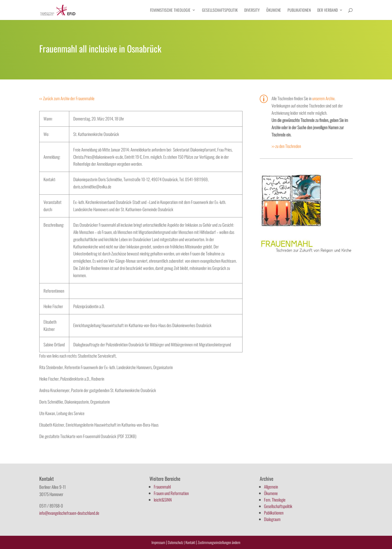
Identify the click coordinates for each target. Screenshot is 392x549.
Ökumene (274, 11)
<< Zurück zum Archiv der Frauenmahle (67, 98)
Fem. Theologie (275, 500)
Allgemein (271, 487)
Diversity (252, 11)
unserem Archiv (323, 98)
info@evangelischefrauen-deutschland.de (69, 513)
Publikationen (299, 11)
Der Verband (327, 11)
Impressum (158, 542)
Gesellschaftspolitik (220, 11)
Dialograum (272, 519)
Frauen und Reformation (171, 493)
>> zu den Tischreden (286, 146)
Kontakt (191, 542)
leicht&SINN (163, 500)
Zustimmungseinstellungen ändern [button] (219, 542)
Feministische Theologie (170, 11)
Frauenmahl (162, 487)
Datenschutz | (176, 542)
